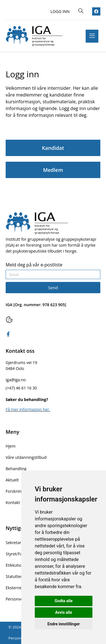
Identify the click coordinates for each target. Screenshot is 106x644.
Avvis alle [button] (64, 612)
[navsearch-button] (81, 11)
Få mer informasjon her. (28, 409)
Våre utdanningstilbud (26, 457)
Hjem (11, 446)
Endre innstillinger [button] (64, 624)
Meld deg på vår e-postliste (34, 265)
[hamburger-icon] (92, 36)
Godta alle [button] (64, 601)
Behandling (16, 469)
